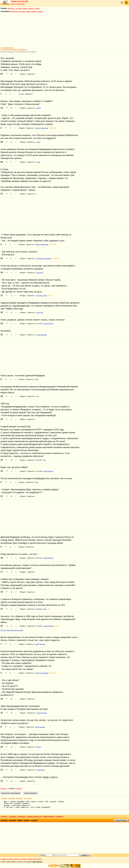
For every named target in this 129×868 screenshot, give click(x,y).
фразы (31, 8)
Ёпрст (37, 379)
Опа (37, 396)
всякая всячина (48, 817)
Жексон (39, 747)
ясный (38, 142)
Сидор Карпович (41, 335)
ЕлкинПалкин (40, 770)
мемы (25, 8)
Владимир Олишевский (44, 259)
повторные (21, 817)
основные (13, 817)
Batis (45, 609)
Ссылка (21, 94)
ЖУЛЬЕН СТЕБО (42, 296)
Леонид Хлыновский (42, 128)
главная (4, 820)
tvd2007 (39, 108)
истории (19, 8)
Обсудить (23, 74)
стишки (37, 8)
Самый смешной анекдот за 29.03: (17, 798)
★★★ (50, 296)
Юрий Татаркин (40, 644)
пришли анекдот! (121, 820)
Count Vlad (39, 313)
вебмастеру (32, 859)
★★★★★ (53, 128)
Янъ (45, 460)
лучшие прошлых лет (34, 817)
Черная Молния (48, 626)
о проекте (24, 859)
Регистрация (20, 4)
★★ (49, 609)
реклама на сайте (6, 859)
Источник (39, 324)
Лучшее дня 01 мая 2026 (20, 1)
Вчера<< (4, 789)
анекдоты (11, 8)
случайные (59, 817)
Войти (13, 4)
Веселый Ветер (48, 324)
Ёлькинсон (39, 273)
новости (39, 859)
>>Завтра (19, 789)
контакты (16, 859)
